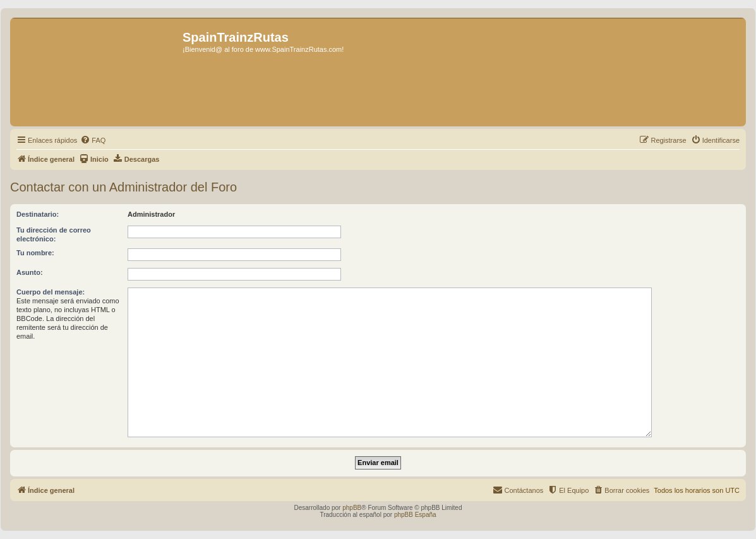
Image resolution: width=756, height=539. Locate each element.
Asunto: (30, 272)
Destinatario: (38, 214)
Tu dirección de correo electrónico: (54, 234)
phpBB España (415, 515)
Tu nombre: (35, 253)
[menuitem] (93, 140)
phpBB (352, 508)
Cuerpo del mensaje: (51, 292)
